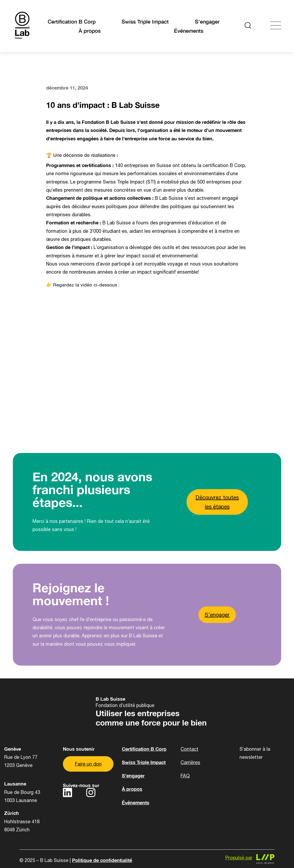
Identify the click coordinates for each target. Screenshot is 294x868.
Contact (189, 749)
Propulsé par (239, 858)
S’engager (207, 21)
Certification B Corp (72, 21)
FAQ (185, 776)
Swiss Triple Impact (145, 21)
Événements (189, 31)
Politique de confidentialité (102, 860)
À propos (90, 31)
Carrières (190, 762)
